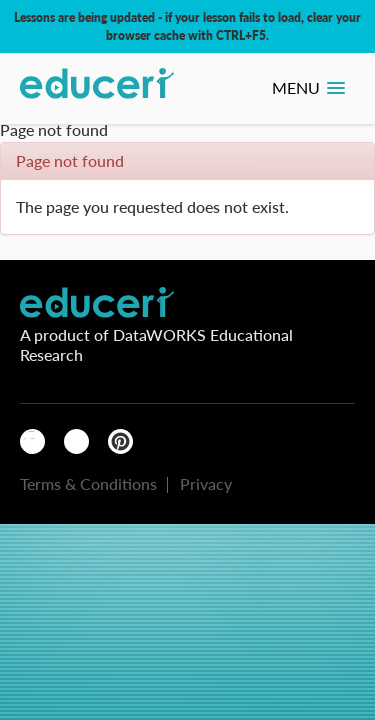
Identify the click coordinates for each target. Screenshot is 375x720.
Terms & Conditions (88, 483)
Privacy (206, 483)
